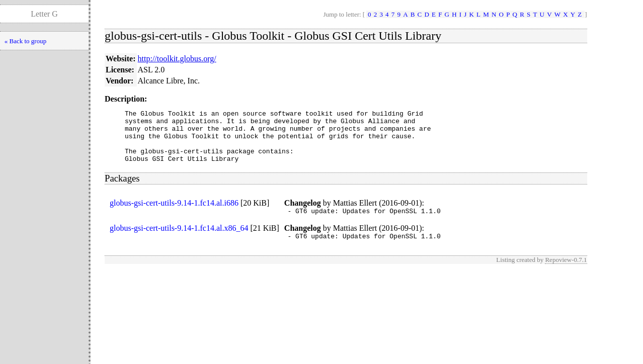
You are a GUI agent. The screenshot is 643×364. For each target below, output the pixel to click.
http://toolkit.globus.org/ (177, 59)
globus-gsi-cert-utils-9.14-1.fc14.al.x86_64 (179, 240)
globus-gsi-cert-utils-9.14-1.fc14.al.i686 (174, 213)
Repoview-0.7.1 (566, 273)
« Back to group (25, 41)
